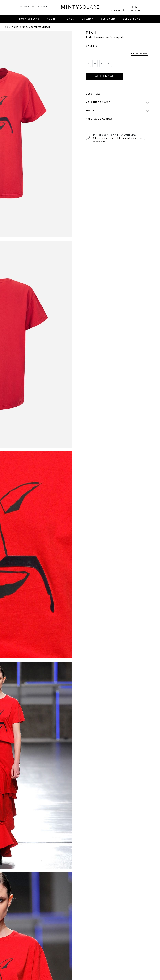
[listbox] (117, 64)
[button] (28, 7)
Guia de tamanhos (140, 54)
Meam (91, 33)
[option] (88, 64)
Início (5, 27)
